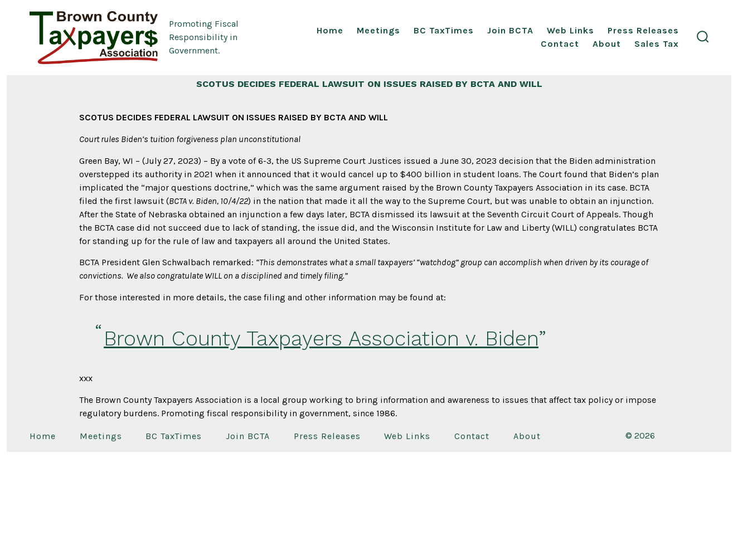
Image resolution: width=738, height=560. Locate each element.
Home (330, 30)
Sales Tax (657, 44)
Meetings (378, 30)
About (607, 44)
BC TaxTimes (444, 30)
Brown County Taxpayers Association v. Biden (321, 338)
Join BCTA (510, 30)
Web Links (571, 30)
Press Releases (643, 30)
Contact (560, 44)
